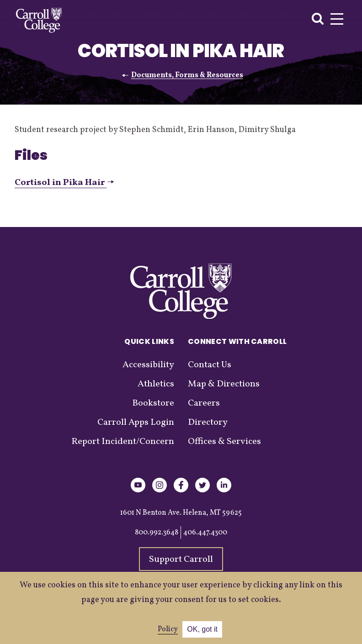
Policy (168, 629)
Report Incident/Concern (123, 442)
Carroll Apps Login (136, 422)
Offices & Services (224, 442)
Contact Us (210, 365)
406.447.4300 (205, 533)
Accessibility (148, 365)
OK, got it (202, 629)
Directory (208, 422)
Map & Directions (224, 384)
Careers (204, 403)
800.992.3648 (157, 533)
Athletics (156, 384)
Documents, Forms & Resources (187, 75)
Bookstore (153, 403)
